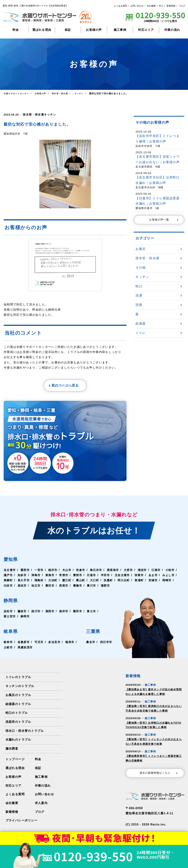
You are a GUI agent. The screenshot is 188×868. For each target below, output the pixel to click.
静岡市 (26, 618)
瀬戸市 (23, 577)
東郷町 (26, 582)
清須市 (147, 572)
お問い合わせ (137, 6)
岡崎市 (23, 587)
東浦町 (161, 582)
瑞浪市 (8, 649)
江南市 (161, 572)
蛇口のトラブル (17, 714)
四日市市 (106, 644)
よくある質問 (120, 6)
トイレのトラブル (18, 679)
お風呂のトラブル (18, 697)
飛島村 (58, 582)
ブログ (182, 6)
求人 (161, 6)
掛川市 (37, 613)
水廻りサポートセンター (17, 94)
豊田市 (80, 587)
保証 (68, 30)
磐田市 (80, 613)
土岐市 (23, 649)
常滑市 (80, 577)
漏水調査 (12, 750)
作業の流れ (172, 30)
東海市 (66, 577)
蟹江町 (86, 582)
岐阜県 (12, 633)
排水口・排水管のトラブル (25, 732)
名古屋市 (10, 572)
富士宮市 (10, 618)
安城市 (8, 587)
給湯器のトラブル (18, 705)
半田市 (123, 577)
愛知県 (12, 561)
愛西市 (26, 572)
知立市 (66, 587)
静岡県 (12, 602)
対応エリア (146, 30)
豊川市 (123, 587)
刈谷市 (37, 587)
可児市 (40, 644)
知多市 (37, 577)
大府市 (133, 572)
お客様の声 (94, 30)
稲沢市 (55, 572)
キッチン (48, 114)
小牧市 (8, 577)
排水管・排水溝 (33, 114)
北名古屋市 (141, 577)
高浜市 (51, 587)
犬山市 (69, 572)
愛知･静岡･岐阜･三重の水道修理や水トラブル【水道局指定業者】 (35, 6)
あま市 (173, 577)
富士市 (95, 613)
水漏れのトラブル (18, 741)
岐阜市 (8, 644)
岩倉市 (83, 572)
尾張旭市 (117, 572)
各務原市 (24, 644)
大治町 (72, 582)
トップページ (15, 761)
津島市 (51, 577)
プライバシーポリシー (21, 822)
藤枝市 (23, 613)
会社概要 (151, 6)
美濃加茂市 (40, 649)
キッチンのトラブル (20, 688)
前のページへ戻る (56, 386)
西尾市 (95, 587)
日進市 (109, 577)
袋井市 (66, 613)
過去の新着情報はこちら (159, 775)
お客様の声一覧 (164, 220)
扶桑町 (130, 582)
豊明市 (95, 577)
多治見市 (56, 644)
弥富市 (158, 577)
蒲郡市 (138, 587)
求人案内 (41, 804)
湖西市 (51, 613)
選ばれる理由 (42, 30)
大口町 (115, 582)
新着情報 (171, 6)
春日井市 (99, 572)
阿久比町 (145, 582)
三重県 (93, 633)
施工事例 (120, 30)
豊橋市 (109, 587)
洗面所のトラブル (18, 723)
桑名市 (90, 644)
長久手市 (42, 582)
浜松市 (8, 613)
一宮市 (40, 572)
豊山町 (101, 582)
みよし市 (10, 582)
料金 (16, 30)
